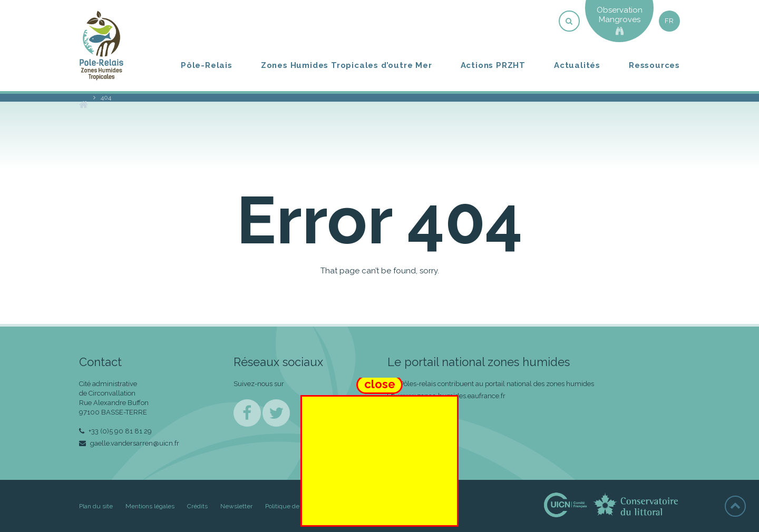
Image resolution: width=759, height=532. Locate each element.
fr (669, 21)
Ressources (654, 65)
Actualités (577, 65)
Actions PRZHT (493, 65)
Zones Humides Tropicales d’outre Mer (347, 65)
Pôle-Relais (207, 65)
